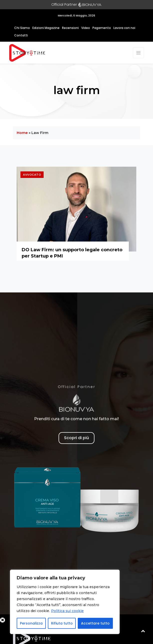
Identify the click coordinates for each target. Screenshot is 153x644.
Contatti (21, 35)
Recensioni (70, 28)
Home (22, 133)
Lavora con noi (124, 28)
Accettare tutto (95, 623)
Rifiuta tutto (62, 623)
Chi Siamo (22, 28)
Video (86, 28)
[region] (65, 602)
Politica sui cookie (67, 611)
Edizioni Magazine (46, 28)
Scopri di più (76, 438)
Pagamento (102, 28)
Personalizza (31, 623)
